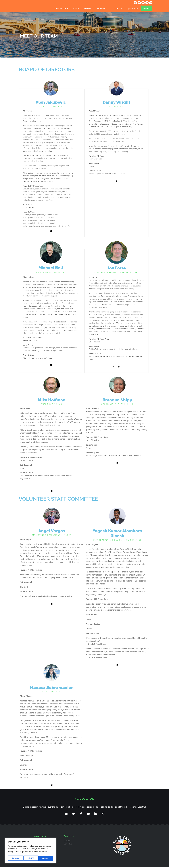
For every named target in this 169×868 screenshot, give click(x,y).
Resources (102, 8)
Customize (15, 858)
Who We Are (62, 8)
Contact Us (117, 8)
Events (76, 8)
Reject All (31, 858)
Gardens (88, 8)
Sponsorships (133, 8)
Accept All (46, 858)
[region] (31, 851)
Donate (146, 8)
